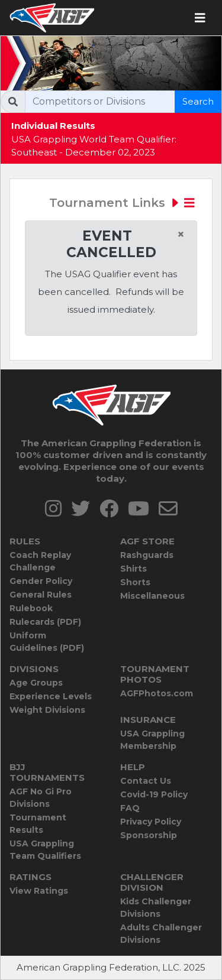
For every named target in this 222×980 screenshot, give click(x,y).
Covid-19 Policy (154, 794)
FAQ (130, 808)
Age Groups (36, 683)
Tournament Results (38, 824)
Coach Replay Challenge (40, 561)
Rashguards (147, 555)
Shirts (133, 569)
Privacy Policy (151, 822)
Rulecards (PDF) (45, 622)
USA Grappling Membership (152, 740)
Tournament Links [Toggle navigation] (122, 203)
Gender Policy (41, 581)
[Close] (181, 235)
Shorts (135, 582)
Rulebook (31, 608)
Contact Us (146, 781)
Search (198, 101)
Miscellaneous (152, 596)
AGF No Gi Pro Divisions (41, 798)
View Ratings (39, 891)
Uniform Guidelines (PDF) (47, 642)
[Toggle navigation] (200, 18)
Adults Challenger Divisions (161, 934)
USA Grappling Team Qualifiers (45, 850)
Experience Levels (51, 696)
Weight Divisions (47, 710)
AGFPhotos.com (157, 693)
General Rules (41, 595)
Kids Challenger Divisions (156, 908)
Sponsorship (149, 835)
